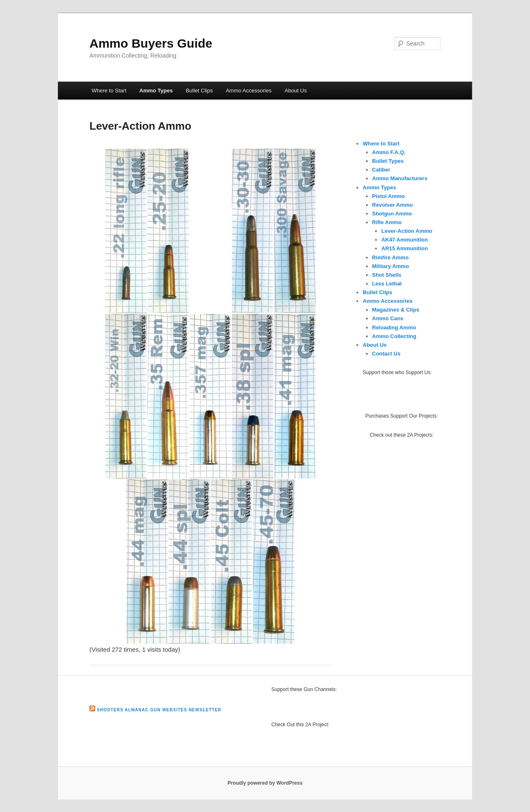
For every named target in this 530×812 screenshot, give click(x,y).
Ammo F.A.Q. (389, 152)
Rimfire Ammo (390, 257)
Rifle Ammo (387, 222)
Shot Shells (387, 275)
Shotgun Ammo (392, 214)
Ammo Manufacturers (400, 178)
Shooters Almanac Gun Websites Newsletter (159, 710)
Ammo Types (156, 91)
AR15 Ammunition (405, 248)
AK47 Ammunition (405, 240)
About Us (295, 91)
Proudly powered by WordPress (265, 783)
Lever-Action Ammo (407, 231)
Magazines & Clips (396, 310)
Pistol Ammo (389, 196)
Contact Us (387, 354)
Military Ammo (391, 266)
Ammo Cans (388, 318)
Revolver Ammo (393, 205)
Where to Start (109, 91)
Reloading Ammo (394, 327)
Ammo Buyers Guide (151, 43)
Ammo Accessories (249, 91)
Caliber (381, 170)
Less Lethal (387, 284)
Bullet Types (388, 161)
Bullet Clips (199, 91)
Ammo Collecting (394, 336)
